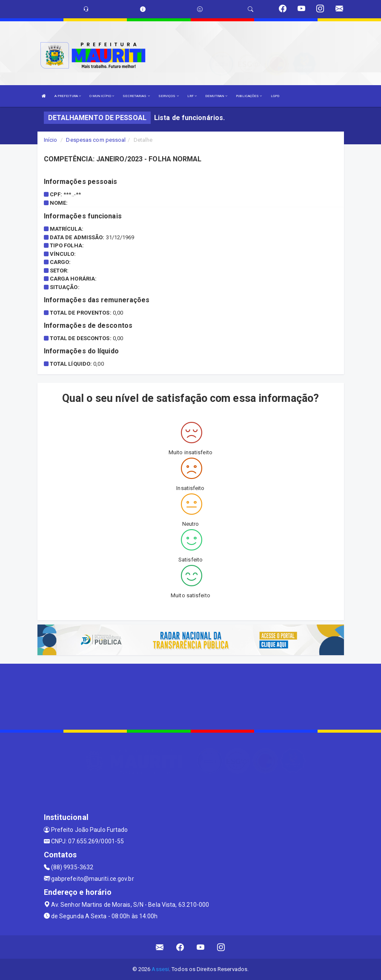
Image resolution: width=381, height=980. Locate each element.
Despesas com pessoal (96, 140)
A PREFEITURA (68, 96)
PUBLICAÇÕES (249, 96)
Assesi (160, 969)
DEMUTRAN (216, 96)
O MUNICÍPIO (102, 96)
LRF (192, 96)
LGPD (275, 96)
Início (51, 140)
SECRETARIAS (136, 96)
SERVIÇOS (169, 96)
